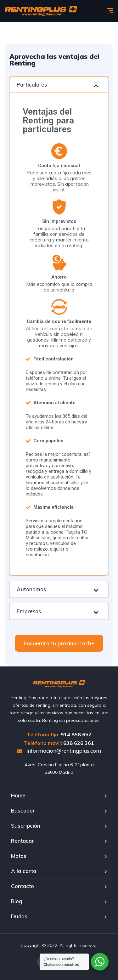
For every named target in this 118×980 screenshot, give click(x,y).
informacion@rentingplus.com (59, 751)
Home (18, 795)
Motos (19, 856)
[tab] (59, 85)
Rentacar (22, 841)
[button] (59, 643)
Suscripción (26, 826)
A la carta (24, 871)
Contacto (22, 886)
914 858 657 (76, 734)
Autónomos (31, 589)
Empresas (29, 611)
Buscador (23, 810)
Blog (17, 901)
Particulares (32, 85)
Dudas (19, 916)
